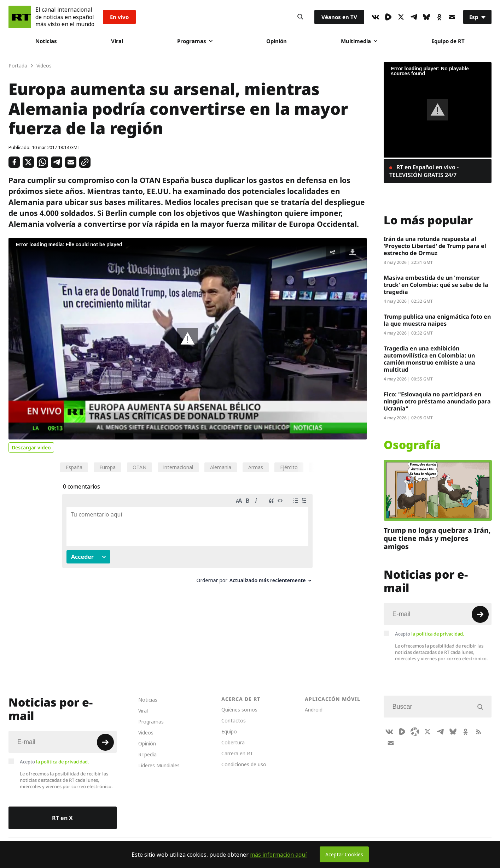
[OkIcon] (439, 17)
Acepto (430, 634)
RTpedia (147, 754)
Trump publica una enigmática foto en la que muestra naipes (437, 320)
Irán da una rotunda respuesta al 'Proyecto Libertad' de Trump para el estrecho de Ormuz (435, 246)
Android (314, 710)
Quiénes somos (239, 710)
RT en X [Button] (62, 818)
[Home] (20, 17)
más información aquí (278, 855)
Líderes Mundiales (159, 765)
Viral (117, 41)
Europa (107, 467)
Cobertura (233, 742)
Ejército (289, 467)
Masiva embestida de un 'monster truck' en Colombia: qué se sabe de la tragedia (436, 285)
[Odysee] (415, 732)
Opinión (277, 41)
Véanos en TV (339, 17)
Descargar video (31, 447)
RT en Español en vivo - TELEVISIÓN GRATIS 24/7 (424, 171)
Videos (146, 733)
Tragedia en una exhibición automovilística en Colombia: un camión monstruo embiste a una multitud (429, 359)
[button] (187, 339)
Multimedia (359, 41)
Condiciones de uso (244, 764)
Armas (256, 467)
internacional (178, 467)
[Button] (300, 17)
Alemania (221, 467)
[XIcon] (401, 17)
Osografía (412, 445)
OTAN (139, 467)
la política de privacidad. (438, 634)
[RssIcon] (478, 732)
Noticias (46, 41)
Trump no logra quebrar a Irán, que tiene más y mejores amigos (437, 538)
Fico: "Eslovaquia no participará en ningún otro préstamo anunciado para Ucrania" (437, 401)
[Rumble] (388, 17)
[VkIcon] (376, 17)
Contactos (234, 721)
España (74, 467)
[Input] (438, 614)
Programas (195, 41)
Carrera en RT (237, 753)
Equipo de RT (448, 41)
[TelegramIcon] (414, 17)
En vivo (119, 17)
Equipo (229, 731)
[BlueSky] (426, 17)
